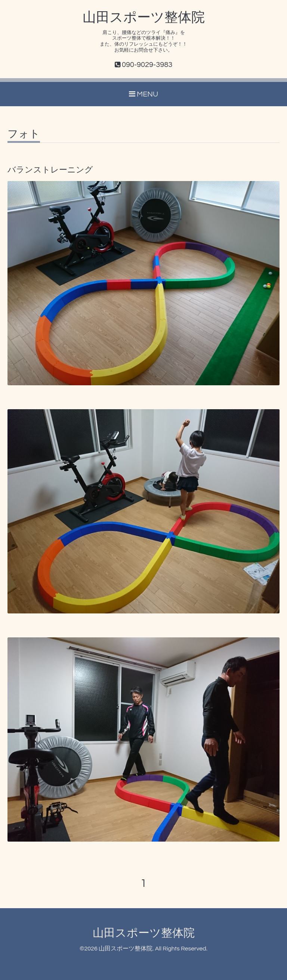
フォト (24, 134)
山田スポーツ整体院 (144, 18)
